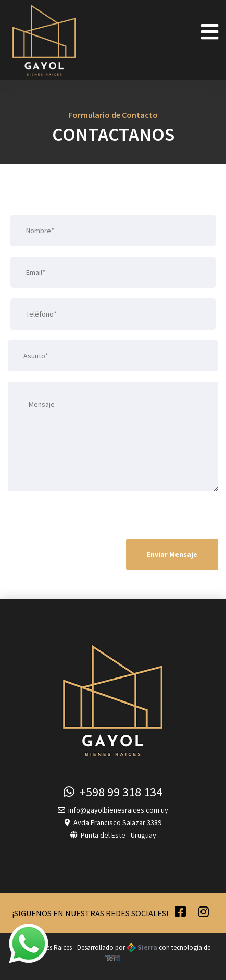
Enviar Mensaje (172, 554)
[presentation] (87, 517)
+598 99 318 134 (113, 792)
